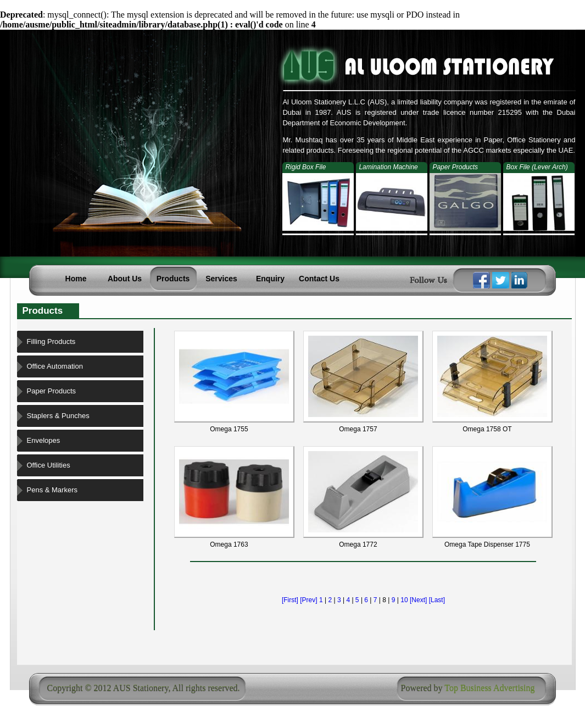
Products (173, 279)
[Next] (418, 600)
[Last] (437, 600)
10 (404, 600)
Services (221, 279)
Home (76, 279)
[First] (290, 600)
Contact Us (319, 279)
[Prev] (308, 600)
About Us (125, 279)
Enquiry (270, 279)
